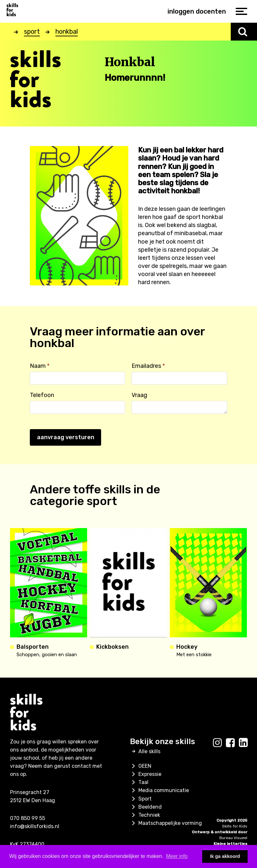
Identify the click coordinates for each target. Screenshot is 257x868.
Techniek (145, 815)
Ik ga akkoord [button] (225, 856)
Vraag (139, 395)
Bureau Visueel (233, 838)
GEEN (141, 766)
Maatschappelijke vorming (166, 823)
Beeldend (146, 807)
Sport (141, 799)
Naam (40, 366)
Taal (139, 782)
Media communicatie (159, 790)
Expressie (146, 774)
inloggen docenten (197, 11)
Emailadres (148, 366)
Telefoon (42, 395)
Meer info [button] (177, 856)
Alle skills (145, 751)
